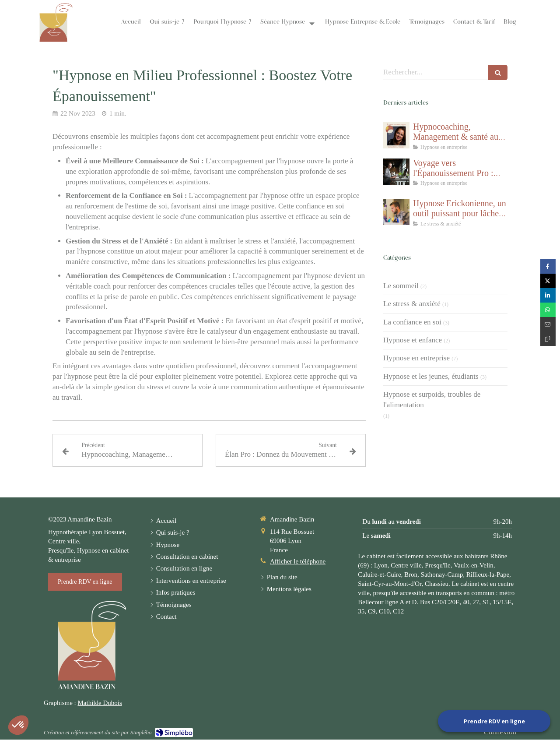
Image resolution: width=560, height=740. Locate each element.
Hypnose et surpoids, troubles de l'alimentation (432, 400)
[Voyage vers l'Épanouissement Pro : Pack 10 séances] (396, 172)
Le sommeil (401, 286)
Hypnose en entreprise (416, 358)
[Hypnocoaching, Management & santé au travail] (396, 135)
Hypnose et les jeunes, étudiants (431, 376)
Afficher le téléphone (298, 561)
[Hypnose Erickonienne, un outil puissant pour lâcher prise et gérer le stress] (396, 212)
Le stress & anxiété (412, 304)
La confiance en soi (412, 322)
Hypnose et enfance (413, 340)
